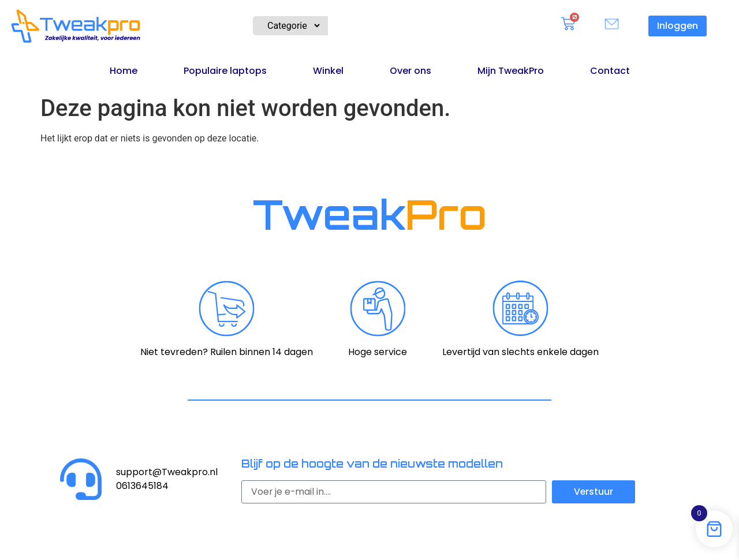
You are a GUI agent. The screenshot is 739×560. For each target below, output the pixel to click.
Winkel (328, 71)
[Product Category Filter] (288, 26)
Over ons (410, 71)
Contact (610, 71)
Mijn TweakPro (511, 71)
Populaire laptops (225, 71)
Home (124, 71)
